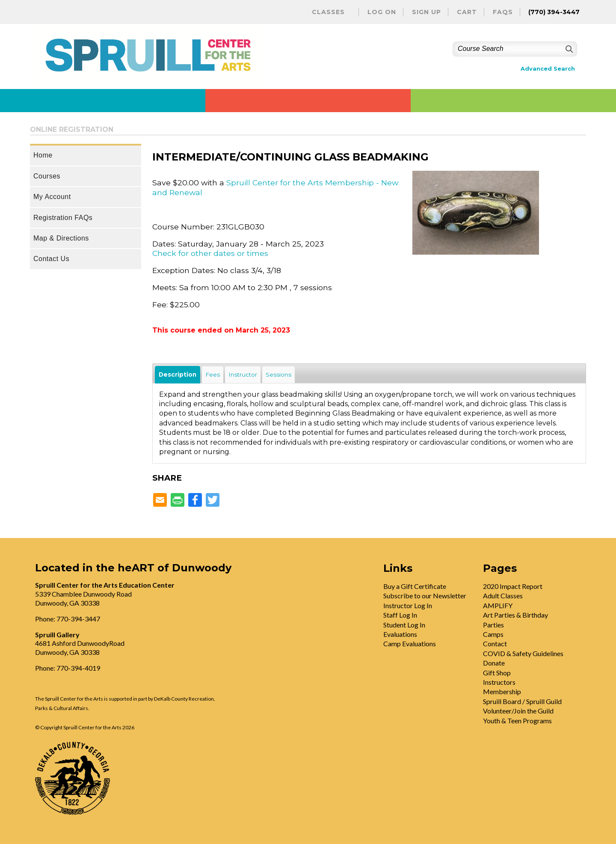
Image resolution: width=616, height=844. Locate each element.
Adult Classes (503, 596)
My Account (52, 197)
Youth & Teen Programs (517, 721)
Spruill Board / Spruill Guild (522, 701)
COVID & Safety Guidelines (523, 653)
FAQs (503, 12)
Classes (328, 12)
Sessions (278, 374)
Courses (47, 176)
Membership (502, 691)
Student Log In (404, 625)
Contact (495, 643)
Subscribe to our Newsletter (425, 596)
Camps (493, 634)
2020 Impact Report (513, 586)
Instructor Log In (408, 605)
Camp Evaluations (410, 643)
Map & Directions (61, 238)
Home (43, 155)
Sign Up (426, 12)
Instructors (499, 682)
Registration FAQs (63, 218)
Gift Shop (497, 673)
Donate (494, 663)
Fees (213, 374)
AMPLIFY (498, 605)
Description (178, 374)
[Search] (568, 49)
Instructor (243, 374)
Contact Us (51, 259)
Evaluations (400, 634)
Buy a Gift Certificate (415, 586)
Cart (467, 12)
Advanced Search (548, 69)
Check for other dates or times (210, 253)
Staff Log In (400, 615)
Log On (382, 12)
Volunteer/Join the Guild (518, 711)
